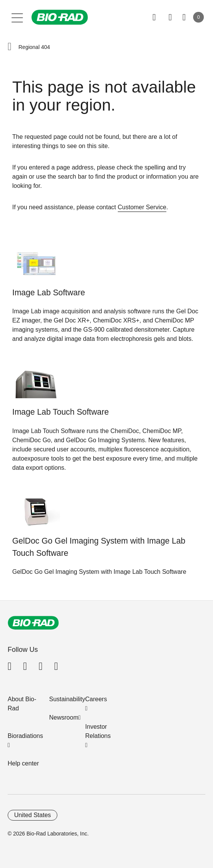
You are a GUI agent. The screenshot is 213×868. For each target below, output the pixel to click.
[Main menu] (17, 17)
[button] (10, 47)
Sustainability (67, 699)
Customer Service (142, 207)
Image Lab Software (49, 293)
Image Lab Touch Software (61, 412)
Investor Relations (98, 731)
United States (33, 815)
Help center (23, 763)
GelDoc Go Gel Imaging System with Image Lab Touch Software (99, 547)
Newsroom (64, 717)
